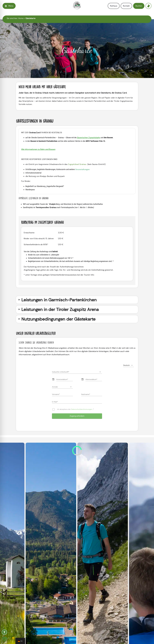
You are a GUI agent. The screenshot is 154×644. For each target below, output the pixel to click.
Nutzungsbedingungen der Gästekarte (58, 319)
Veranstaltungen (82, 169)
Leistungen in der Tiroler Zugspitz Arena (60, 309)
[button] (77, 300)
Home (21, 18)
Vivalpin (52, 204)
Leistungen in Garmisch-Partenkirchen (59, 300)
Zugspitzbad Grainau (77, 164)
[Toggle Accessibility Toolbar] (4, 632)
